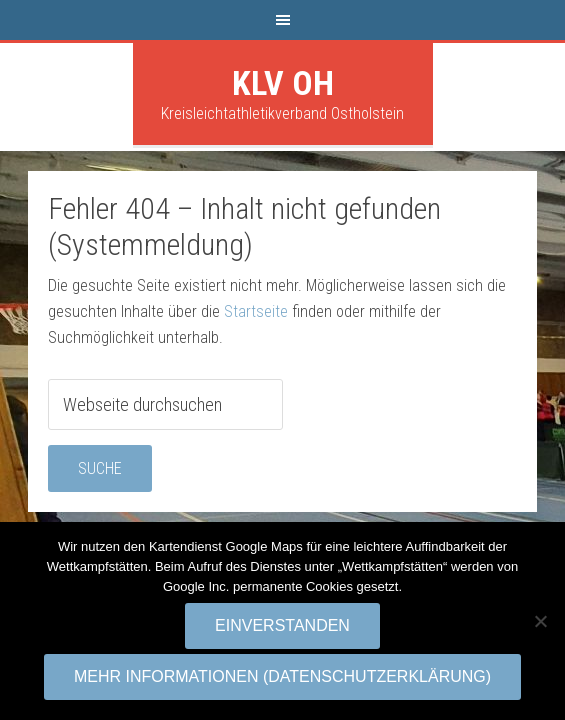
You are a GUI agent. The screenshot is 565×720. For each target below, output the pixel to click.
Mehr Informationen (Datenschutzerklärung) (282, 676)
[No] (540, 621)
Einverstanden (282, 625)
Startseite (256, 311)
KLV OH (283, 83)
